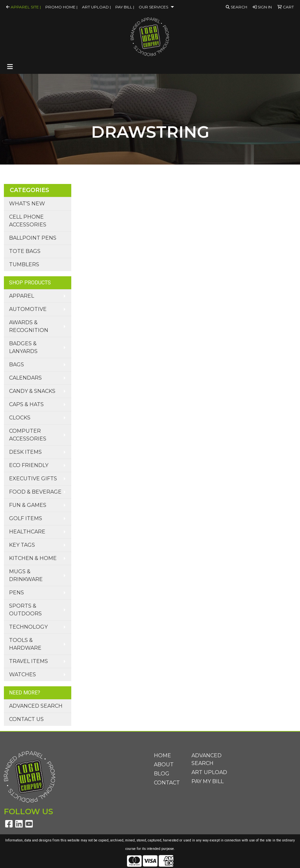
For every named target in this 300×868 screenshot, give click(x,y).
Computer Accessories (28, 435)
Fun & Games (28, 505)
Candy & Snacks (32, 391)
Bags (17, 365)
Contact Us (26, 719)
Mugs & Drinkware (26, 575)
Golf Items (26, 518)
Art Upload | (96, 7)
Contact (167, 783)
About (164, 765)
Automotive (28, 309)
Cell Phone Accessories (28, 221)
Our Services (153, 7)
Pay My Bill (208, 781)
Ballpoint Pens (33, 238)
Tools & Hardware (25, 644)
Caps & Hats (26, 404)
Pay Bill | (125, 7)
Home (162, 755)
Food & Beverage (35, 492)
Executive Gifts (33, 479)
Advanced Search (36, 706)
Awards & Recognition (29, 326)
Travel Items (29, 661)
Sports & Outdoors (25, 610)
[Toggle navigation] (10, 67)
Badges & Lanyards (23, 347)
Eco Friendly (29, 465)
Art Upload (209, 772)
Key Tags (22, 545)
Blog (162, 774)
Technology (28, 627)
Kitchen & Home (33, 558)
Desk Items (25, 452)
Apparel (22, 296)
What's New (27, 204)
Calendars (25, 378)
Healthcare (27, 532)
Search (237, 7)
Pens (17, 593)
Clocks (20, 418)
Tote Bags (25, 251)
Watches (23, 674)
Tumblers (24, 264)
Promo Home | (61, 7)
